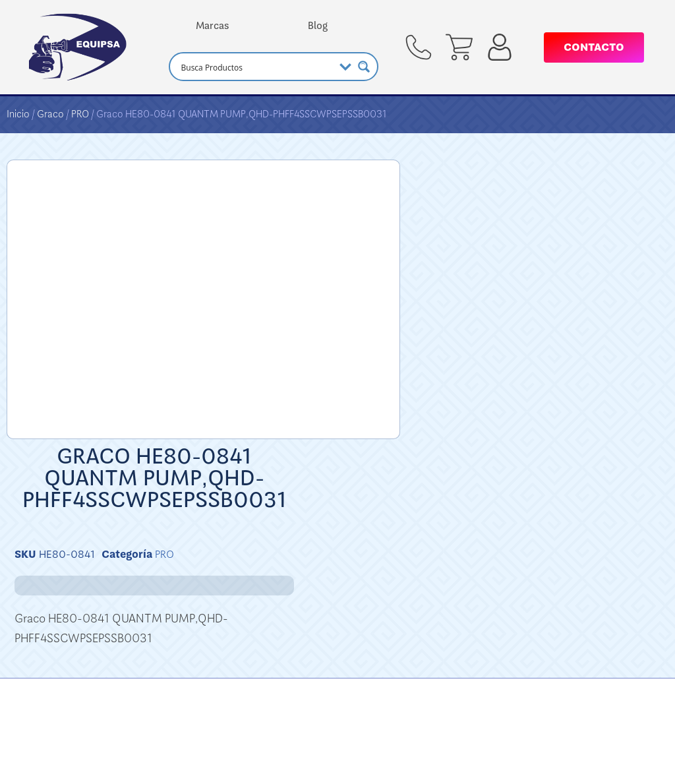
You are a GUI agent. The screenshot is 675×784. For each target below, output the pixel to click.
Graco (50, 114)
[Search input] (256, 67)
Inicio (18, 114)
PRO (80, 114)
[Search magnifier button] (364, 67)
